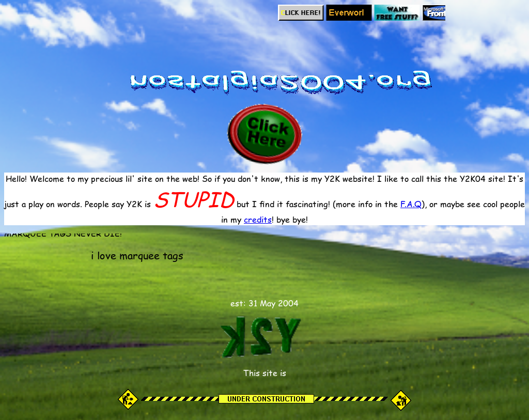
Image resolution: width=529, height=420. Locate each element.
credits (258, 219)
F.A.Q (411, 204)
